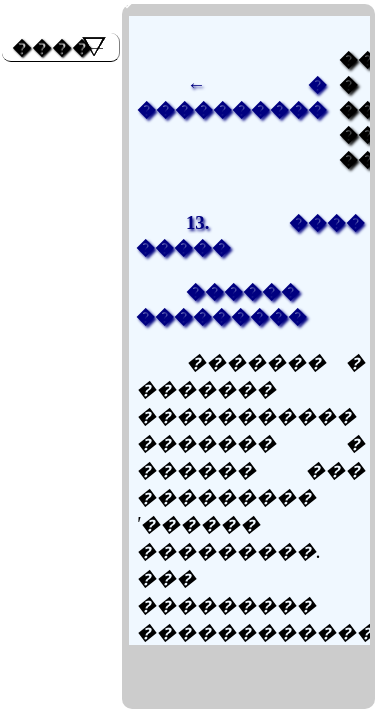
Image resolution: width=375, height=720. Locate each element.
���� (52, 47)
